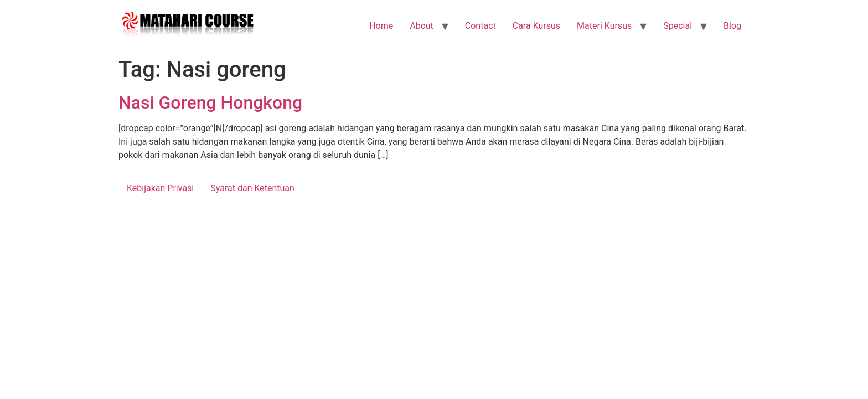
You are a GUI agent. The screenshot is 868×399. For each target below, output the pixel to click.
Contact (480, 26)
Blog (732, 26)
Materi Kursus (604, 26)
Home (381, 26)
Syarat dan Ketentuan (252, 188)
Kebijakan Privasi (160, 188)
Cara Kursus (536, 26)
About (422, 26)
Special (678, 26)
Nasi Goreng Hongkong (210, 103)
